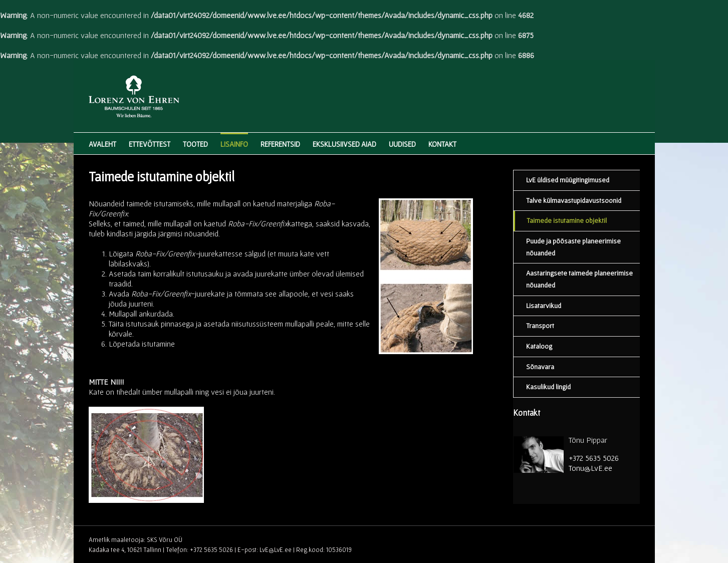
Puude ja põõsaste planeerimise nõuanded (573, 247)
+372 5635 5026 (594, 458)
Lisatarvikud (544, 306)
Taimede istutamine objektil (567, 220)
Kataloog (539, 346)
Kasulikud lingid (548, 387)
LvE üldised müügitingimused (568, 180)
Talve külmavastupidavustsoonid (574, 200)
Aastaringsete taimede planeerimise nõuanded (579, 279)
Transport (540, 326)
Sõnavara (540, 367)
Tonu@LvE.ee (590, 468)
